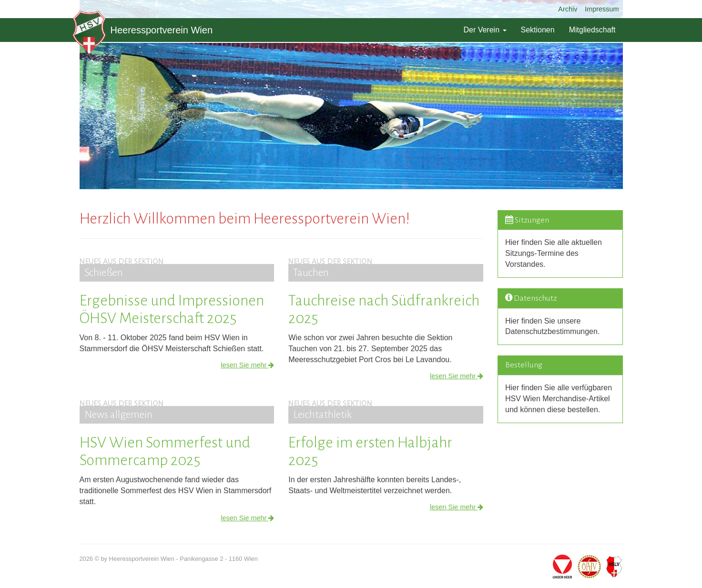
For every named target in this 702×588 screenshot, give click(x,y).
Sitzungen (532, 220)
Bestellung (524, 365)
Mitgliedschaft (592, 30)
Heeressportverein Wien (143, 30)
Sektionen (538, 30)
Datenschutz (535, 298)
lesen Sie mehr (247, 365)
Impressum (602, 9)
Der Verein (485, 30)
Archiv (568, 9)
